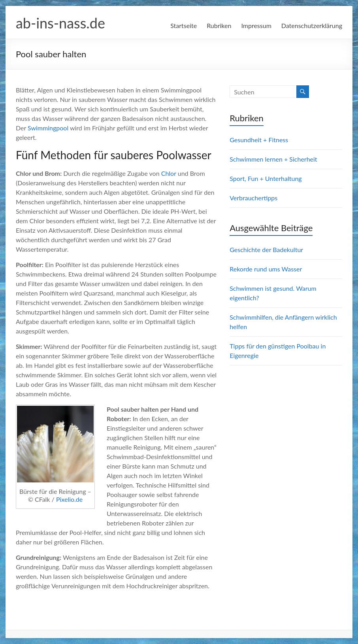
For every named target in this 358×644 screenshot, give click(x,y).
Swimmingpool (48, 128)
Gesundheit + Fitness (259, 140)
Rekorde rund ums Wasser (266, 269)
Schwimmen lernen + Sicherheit (273, 159)
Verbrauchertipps (253, 198)
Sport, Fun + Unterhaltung (266, 178)
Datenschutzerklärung (312, 25)
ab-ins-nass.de (60, 23)
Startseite (184, 25)
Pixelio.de (69, 499)
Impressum (256, 25)
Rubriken (219, 25)
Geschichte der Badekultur (266, 250)
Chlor (169, 173)
